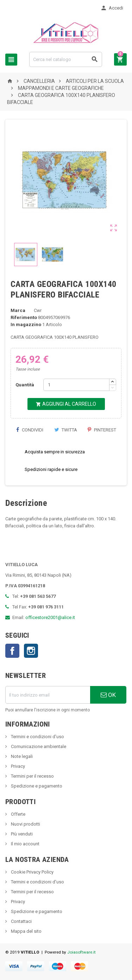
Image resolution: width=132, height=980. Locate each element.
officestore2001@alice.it (50, 617)
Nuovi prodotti (25, 824)
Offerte (18, 814)
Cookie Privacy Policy (32, 872)
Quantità (25, 385)
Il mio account (25, 844)
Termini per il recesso (32, 776)
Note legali (21, 756)
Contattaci (21, 921)
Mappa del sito (26, 931)
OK (108, 695)
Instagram (31, 651)
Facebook (12, 651)
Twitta (66, 430)
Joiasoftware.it (81, 952)
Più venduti (21, 834)
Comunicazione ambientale (38, 746)
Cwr (38, 310)
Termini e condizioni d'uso (37, 737)
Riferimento (24, 317)
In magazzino (26, 324)
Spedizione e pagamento (36, 786)
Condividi (30, 430)
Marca (18, 310)
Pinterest (102, 430)
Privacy (17, 766)
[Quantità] (76, 385)
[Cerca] (66, 59)
